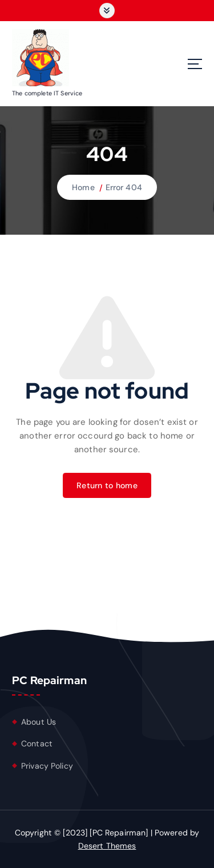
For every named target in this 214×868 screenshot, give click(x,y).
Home (83, 187)
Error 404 (124, 187)
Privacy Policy (47, 766)
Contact (37, 744)
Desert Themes (107, 846)
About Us (39, 722)
